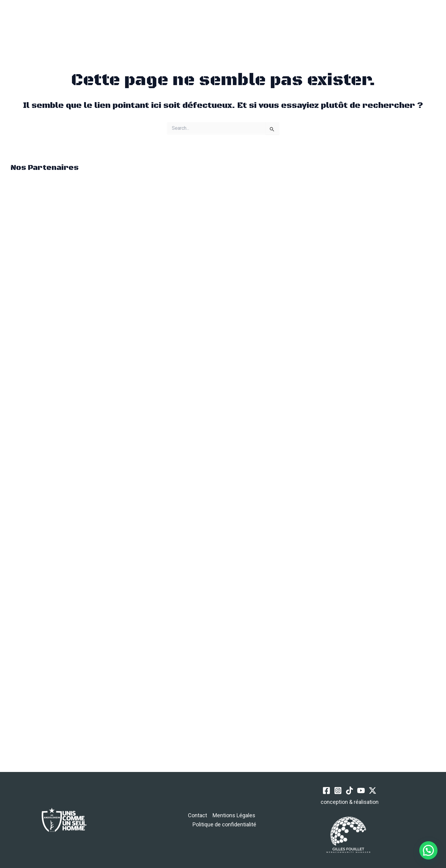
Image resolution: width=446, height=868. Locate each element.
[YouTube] (379, 24)
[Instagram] (357, 24)
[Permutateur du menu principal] (77, 23)
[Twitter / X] (391, 24)
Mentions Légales (234, 815)
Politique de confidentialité (224, 824)
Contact (197, 815)
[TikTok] (368, 24)
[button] (106, 23)
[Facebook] (346, 24)
